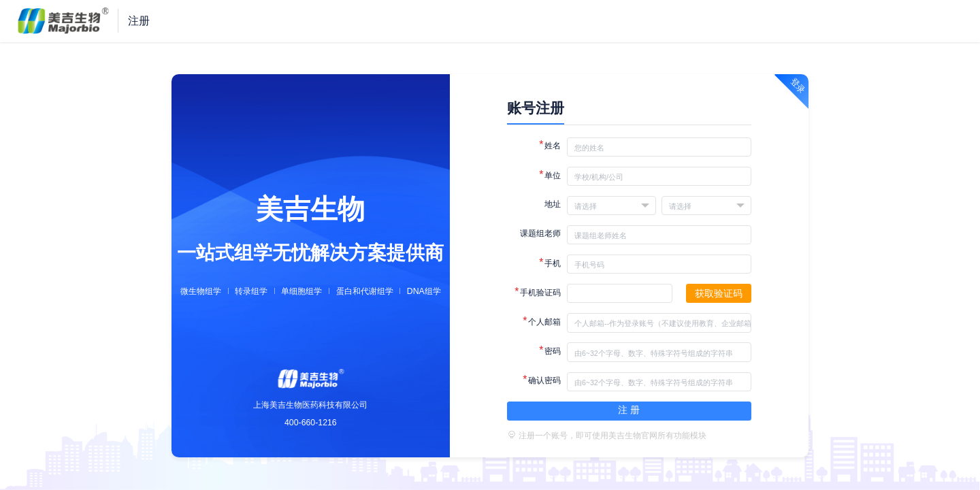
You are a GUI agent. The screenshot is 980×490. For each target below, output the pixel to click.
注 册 (629, 410)
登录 (798, 85)
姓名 (550, 145)
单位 (550, 175)
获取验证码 (719, 293)
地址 (553, 204)
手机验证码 (538, 292)
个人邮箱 (542, 321)
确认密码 (542, 379)
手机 (550, 262)
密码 (550, 350)
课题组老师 (540, 233)
